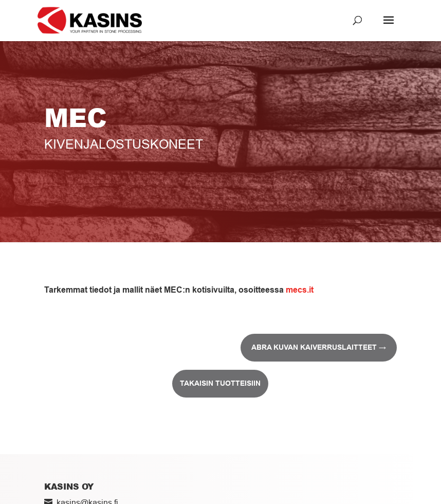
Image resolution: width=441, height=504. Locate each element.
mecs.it (300, 290)
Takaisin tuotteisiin (220, 383)
